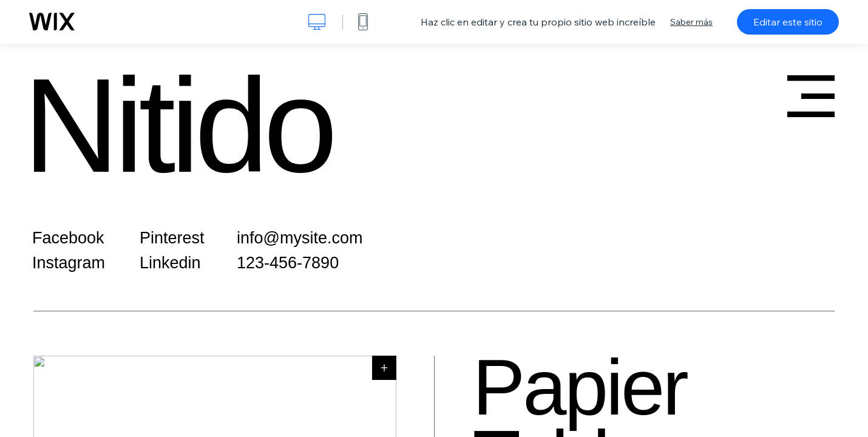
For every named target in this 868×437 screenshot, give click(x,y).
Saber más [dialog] (691, 22)
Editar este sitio (788, 22)
